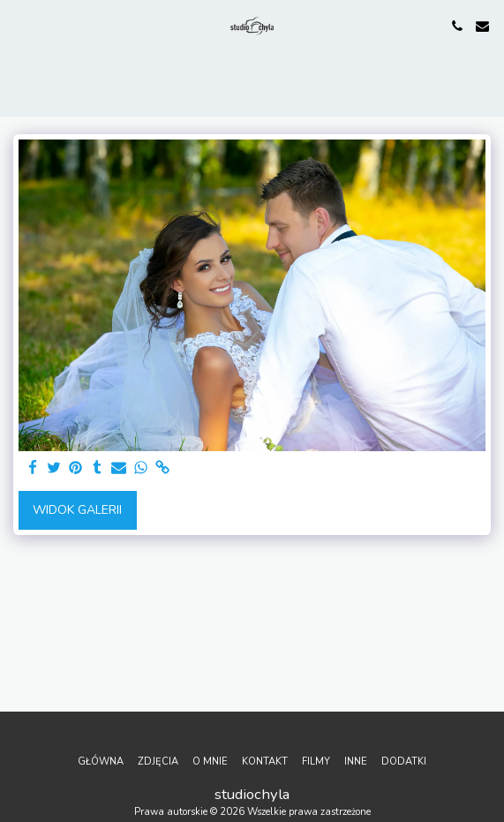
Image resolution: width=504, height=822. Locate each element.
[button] (19, 25)
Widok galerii (77, 510)
